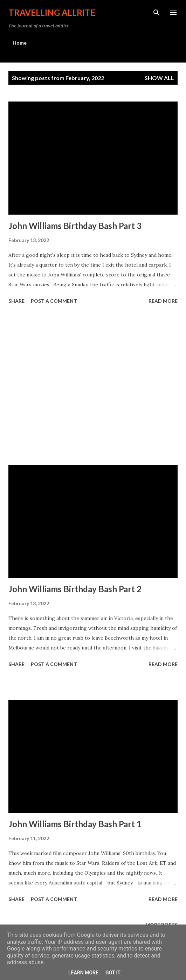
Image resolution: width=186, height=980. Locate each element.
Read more (163, 301)
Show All (159, 78)
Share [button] (16, 301)
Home (20, 43)
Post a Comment (54, 301)
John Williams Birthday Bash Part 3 (75, 226)
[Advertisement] (93, 386)
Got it (113, 973)
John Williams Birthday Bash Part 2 (75, 589)
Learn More (83, 973)
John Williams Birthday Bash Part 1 (75, 824)
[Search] (157, 13)
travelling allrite (52, 12)
